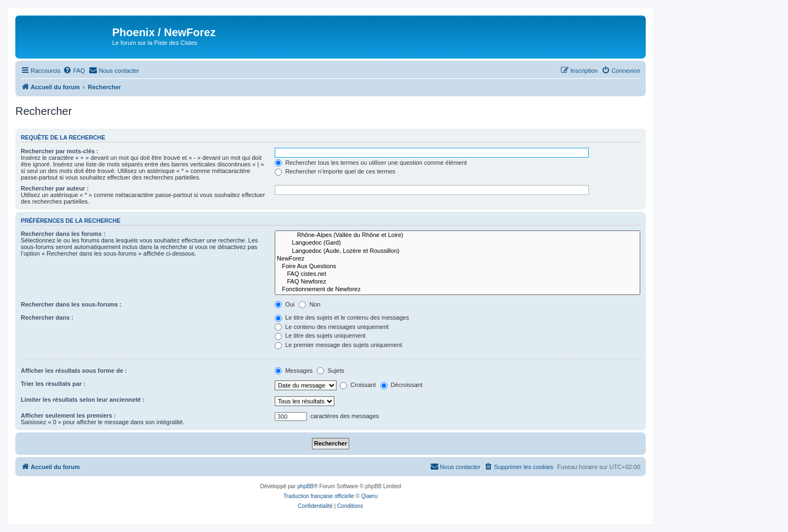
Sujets (331, 371)
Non (309, 304)
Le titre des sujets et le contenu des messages (342, 317)
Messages (294, 371)
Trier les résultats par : (53, 384)
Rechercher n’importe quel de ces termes (335, 171)
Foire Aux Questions (457, 267)
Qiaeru (369, 496)
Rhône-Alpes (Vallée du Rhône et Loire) (457, 235)
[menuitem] (74, 71)
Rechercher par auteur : (55, 188)
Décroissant (401, 385)
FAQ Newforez (457, 282)
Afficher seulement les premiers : (68, 415)
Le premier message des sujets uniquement (338, 345)
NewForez (457, 259)
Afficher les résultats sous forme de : (74, 371)
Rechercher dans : (47, 317)
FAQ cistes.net (457, 274)
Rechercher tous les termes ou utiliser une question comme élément (371, 163)
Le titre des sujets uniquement (320, 336)
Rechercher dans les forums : (63, 234)
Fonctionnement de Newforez (457, 290)
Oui (285, 304)
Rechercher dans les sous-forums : (71, 304)
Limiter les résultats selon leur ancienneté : (83, 400)
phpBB (305, 486)
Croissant (358, 385)
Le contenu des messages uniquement (332, 327)
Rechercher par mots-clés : (60, 151)
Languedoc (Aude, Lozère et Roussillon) (457, 251)
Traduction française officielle (319, 496)
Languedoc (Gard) (457, 243)
